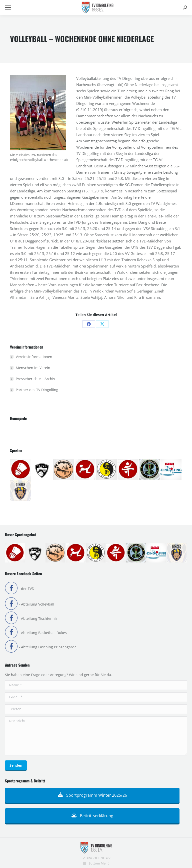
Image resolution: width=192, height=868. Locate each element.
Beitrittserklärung (92, 816)
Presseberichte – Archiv (35, 379)
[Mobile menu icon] (8, 8)
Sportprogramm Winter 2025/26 (92, 795)
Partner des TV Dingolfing (37, 390)
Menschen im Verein (33, 368)
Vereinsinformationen (34, 357)
